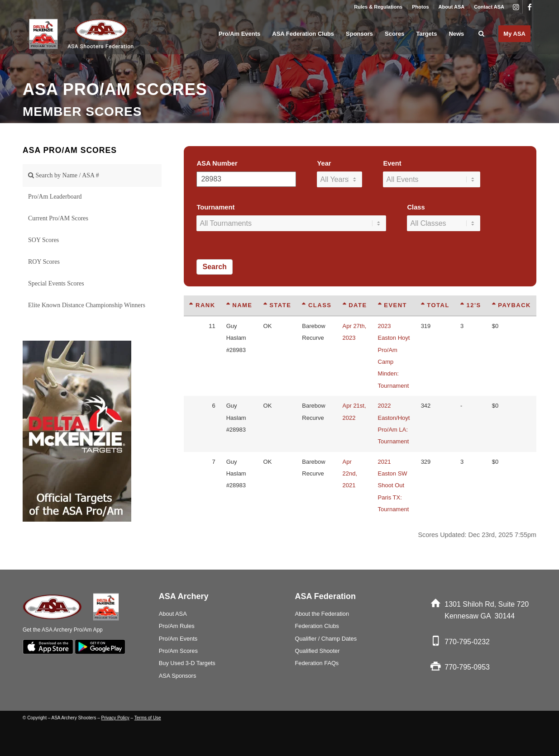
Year (324, 163)
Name (239, 305)
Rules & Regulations (378, 7)
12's (471, 305)
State (277, 305)
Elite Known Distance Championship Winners (87, 305)
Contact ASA (489, 7)
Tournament (215, 207)
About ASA (452, 7)
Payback (511, 305)
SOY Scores (43, 240)
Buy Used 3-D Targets (187, 663)
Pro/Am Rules (177, 626)
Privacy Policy (115, 718)
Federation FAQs (317, 663)
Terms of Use (148, 718)
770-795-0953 (467, 667)
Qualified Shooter (318, 651)
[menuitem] (378, 7)
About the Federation (322, 614)
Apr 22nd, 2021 (350, 474)
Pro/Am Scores (178, 651)
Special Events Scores (56, 283)
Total (435, 305)
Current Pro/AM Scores (58, 218)
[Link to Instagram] (516, 7)
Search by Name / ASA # (64, 175)
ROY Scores (44, 262)
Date (355, 305)
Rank (202, 305)
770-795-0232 (467, 642)
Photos (420, 7)
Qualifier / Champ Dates (326, 639)
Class (416, 207)
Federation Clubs (317, 626)
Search (214, 267)
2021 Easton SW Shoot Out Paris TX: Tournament (394, 486)
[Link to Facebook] (530, 7)
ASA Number (217, 163)
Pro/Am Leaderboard (55, 197)
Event (392, 163)
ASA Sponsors (178, 676)
